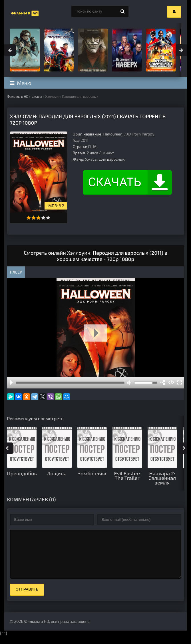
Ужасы (37, 96)
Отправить (27, 598)
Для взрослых (112, 159)
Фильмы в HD (18, 96)
